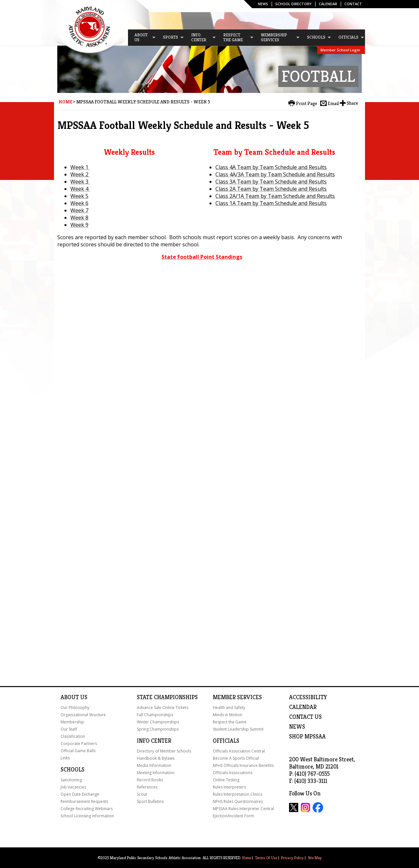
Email (333, 103)
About (70, 697)
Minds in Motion (228, 715)
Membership (72, 722)
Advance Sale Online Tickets (163, 708)
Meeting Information (156, 773)
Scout (142, 794)
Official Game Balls (78, 751)
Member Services (237, 697)
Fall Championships (155, 715)
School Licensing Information (87, 816)
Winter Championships (158, 722)
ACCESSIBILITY (308, 697)
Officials (226, 741)
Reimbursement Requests (84, 801)
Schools (73, 770)
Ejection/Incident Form (233, 816)
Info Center (154, 741)
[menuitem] (142, 38)
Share (352, 103)
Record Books (150, 780)
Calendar (328, 4)
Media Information (154, 765)
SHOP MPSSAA (307, 736)
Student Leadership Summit (238, 729)
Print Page (307, 103)
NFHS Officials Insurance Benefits (243, 765)
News (263, 4)
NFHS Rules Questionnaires (238, 801)
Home (65, 102)
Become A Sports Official (236, 758)
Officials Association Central (239, 751)
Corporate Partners (79, 744)
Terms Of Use (266, 858)
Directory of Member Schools (164, 751)
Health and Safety (229, 708)
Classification (73, 736)
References (147, 787)
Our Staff (69, 729)
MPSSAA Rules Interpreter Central (243, 809)
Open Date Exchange (80, 794)
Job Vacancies (73, 787)
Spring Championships (158, 729)
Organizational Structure (83, 715)
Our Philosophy (75, 708)
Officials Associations (233, 773)
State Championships (167, 697)
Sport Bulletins (150, 801)
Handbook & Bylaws (156, 758)
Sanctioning (71, 780)
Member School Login (340, 50)
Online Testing (226, 780)
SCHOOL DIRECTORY (293, 4)
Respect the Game (230, 722)
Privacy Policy (292, 858)
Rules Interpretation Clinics (237, 794)
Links (65, 758)
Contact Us (305, 717)
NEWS (297, 727)
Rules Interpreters (229, 787)
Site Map (315, 858)
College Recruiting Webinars (87, 809)
